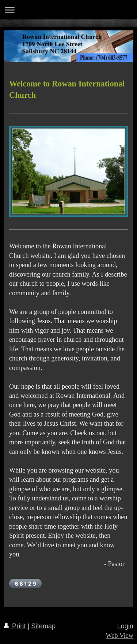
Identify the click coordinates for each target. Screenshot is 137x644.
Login (125, 626)
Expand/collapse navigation (68, 10)
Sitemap (43, 626)
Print (16, 626)
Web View (120, 636)
